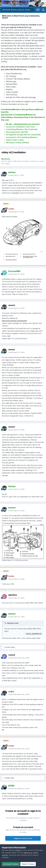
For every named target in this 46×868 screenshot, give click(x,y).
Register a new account (23, 838)
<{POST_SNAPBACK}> (34, 634)
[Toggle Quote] (6, 623)
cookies (18, 850)
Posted (16, 175)
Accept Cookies (11, 864)
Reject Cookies (28, 864)
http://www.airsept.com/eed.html (14, 321)
